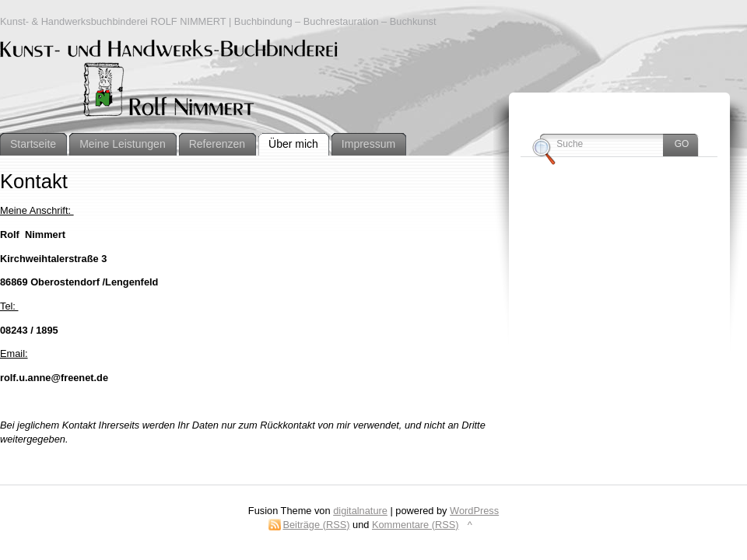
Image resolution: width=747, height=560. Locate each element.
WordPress (474, 511)
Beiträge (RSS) (316, 525)
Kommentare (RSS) (416, 525)
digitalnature (360, 511)
